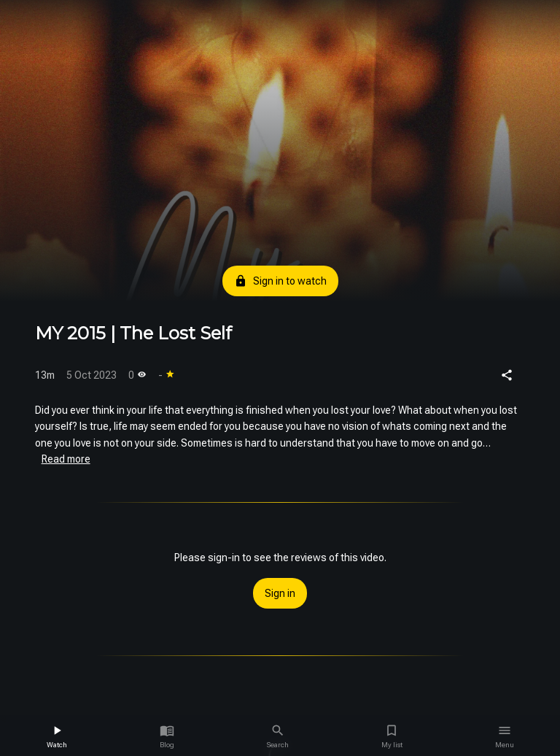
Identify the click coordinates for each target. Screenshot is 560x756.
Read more (66, 459)
